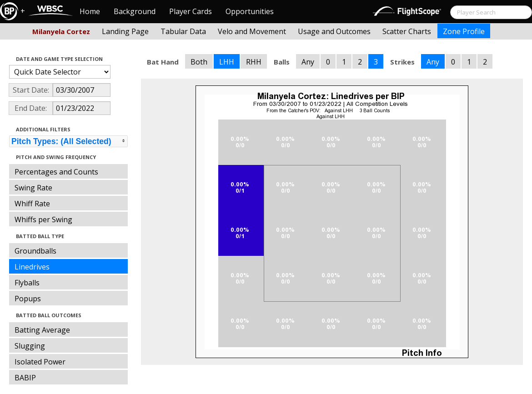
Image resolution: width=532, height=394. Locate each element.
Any (308, 62)
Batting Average (42, 330)
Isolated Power (40, 362)
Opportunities (250, 11)
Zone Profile (464, 31)
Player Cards (191, 11)
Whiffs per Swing (43, 219)
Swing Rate (33, 188)
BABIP (25, 378)
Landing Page (125, 31)
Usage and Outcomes (334, 31)
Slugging (30, 346)
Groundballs (35, 251)
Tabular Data (183, 31)
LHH (227, 62)
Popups (28, 299)
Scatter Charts (407, 31)
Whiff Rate (32, 204)
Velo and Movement (252, 31)
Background (135, 11)
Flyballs (27, 283)
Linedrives (32, 267)
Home (90, 11)
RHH (254, 62)
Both (199, 62)
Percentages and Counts (56, 172)
